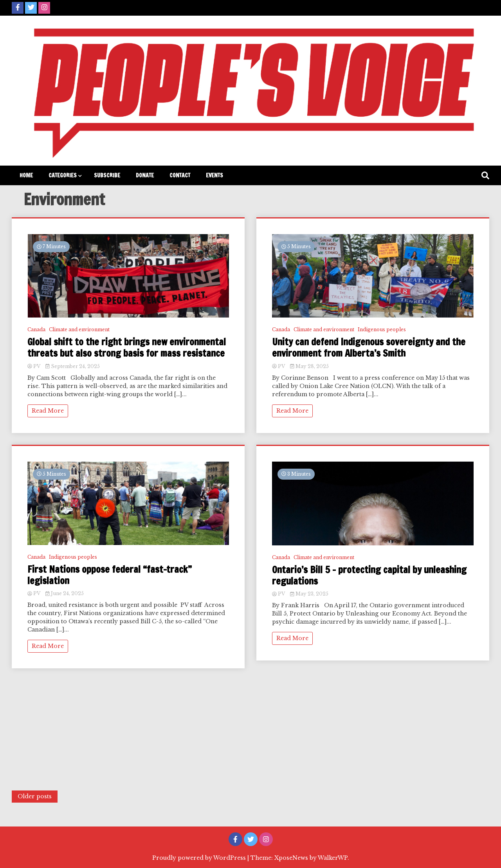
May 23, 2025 (309, 594)
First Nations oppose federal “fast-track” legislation (110, 575)
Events (214, 175)
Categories (63, 175)
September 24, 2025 (73, 366)
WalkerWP (333, 858)
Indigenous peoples (73, 557)
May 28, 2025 (309, 366)
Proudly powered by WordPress (200, 858)
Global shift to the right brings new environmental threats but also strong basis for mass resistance (127, 348)
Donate (145, 175)
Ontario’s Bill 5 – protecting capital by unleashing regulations (369, 576)
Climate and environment (79, 329)
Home (26, 175)
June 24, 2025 (65, 593)
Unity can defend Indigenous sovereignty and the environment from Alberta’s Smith (369, 348)
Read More (48, 411)
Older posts (35, 796)
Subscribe (107, 175)
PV (34, 366)
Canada (36, 329)
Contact (180, 175)
